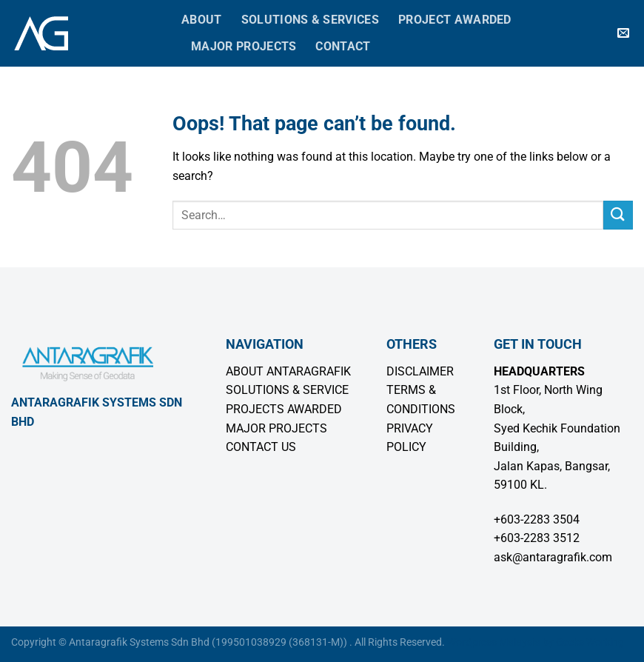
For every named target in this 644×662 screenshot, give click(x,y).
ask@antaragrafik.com (553, 557)
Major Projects (244, 46)
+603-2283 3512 (537, 538)
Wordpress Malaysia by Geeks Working (536, 642)
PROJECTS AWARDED (284, 409)
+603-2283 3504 (537, 519)
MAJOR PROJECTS (276, 428)
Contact (343, 46)
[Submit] (618, 215)
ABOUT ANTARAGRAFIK (288, 371)
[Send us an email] (623, 33)
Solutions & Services (310, 20)
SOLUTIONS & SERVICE (287, 390)
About (202, 20)
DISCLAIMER (420, 371)
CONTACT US (261, 447)
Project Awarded (455, 20)
